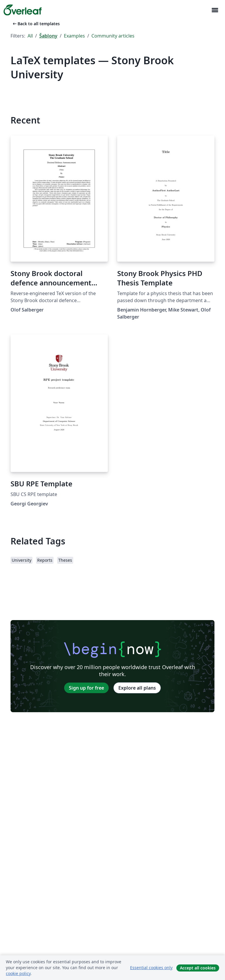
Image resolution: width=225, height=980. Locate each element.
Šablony (48, 36)
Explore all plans (137, 688)
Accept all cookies (198, 968)
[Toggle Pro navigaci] (215, 10)
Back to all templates (36, 24)
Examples (74, 36)
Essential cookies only (151, 968)
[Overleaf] (23, 10)
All (30, 36)
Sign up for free (86, 688)
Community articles (113, 36)
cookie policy (18, 973)
